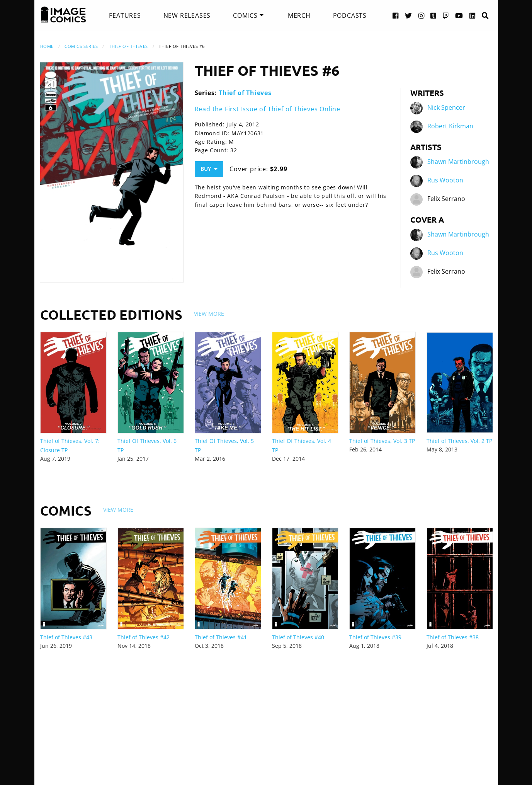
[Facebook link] (396, 15)
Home (47, 46)
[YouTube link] (459, 15)
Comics (245, 15)
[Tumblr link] (433, 15)
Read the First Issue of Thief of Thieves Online (268, 109)
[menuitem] (125, 15)
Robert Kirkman (450, 126)
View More (209, 314)
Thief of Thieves (128, 46)
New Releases (187, 15)
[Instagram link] (422, 15)
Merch (299, 15)
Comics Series (81, 46)
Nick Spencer (446, 107)
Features (125, 15)
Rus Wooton (445, 180)
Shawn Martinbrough (458, 162)
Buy (209, 169)
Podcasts (350, 15)
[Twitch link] (446, 15)
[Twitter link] (409, 15)
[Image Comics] (63, 15)
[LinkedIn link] (473, 15)
